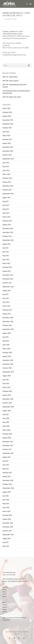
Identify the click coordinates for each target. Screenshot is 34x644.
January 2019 (7, 395)
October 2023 (7, 190)
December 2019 (8, 360)
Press (4, 602)
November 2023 (8, 186)
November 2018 (8, 399)
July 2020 (6, 337)
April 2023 (6, 213)
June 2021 (6, 298)
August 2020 (7, 333)
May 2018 (6, 422)
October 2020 (7, 325)
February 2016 (7, 515)
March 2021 (6, 306)
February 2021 (7, 310)
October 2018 (7, 403)
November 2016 (8, 480)
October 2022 (7, 236)
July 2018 (6, 414)
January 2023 (7, 225)
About (4, 592)
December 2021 (8, 275)
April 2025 (6, 132)
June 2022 (6, 252)
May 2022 (6, 256)
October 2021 (7, 283)
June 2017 (6, 465)
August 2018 (7, 411)
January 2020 (7, 356)
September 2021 (8, 287)
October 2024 (7, 155)
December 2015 (8, 523)
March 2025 (6, 136)
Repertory (5, 587)
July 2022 (6, 248)
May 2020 (6, 341)
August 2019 (7, 376)
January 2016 (7, 519)
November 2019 (8, 364)
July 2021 (6, 294)
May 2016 (6, 504)
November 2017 (8, 445)
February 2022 (7, 267)
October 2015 (7, 531)
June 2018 (6, 418)
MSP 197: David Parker (10, 77)
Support (5, 607)
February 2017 (7, 473)
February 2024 (7, 178)
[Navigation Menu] (31, 4)
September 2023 (8, 194)
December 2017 (8, 442)
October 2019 (7, 368)
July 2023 (6, 201)
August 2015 (7, 538)
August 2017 (7, 457)
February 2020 (7, 352)
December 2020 (8, 318)
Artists (4, 594)
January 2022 (7, 271)
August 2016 (7, 492)
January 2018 (7, 438)
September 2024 (8, 159)
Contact (5, 612)
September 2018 (8, 407)
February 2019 (7, 391)
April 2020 (6, 345)
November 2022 (8, 232)
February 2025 (7, 139)
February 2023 (7, 221)
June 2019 (6, 383)
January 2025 (7, 143)
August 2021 (7, 290)
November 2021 (8, 279)
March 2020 (6, 349)
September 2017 (8, 453)
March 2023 (6, 217)
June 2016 (6, 500)
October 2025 (7, 128)
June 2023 (6, 205)
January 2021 (7, 314)
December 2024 (8, 147)
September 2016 (8, 488)
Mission (5, 596)
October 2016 (7, 484)
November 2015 (8, 527)
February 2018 (7, 434)
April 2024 (6, 170)
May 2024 (6, 167)
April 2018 (6, 426)
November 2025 (8, 124)
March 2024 (6, 174)
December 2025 (8, 120)
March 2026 (6, 108)
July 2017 (6, 461)
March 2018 (6, 430)
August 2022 (7, 244)
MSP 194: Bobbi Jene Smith (12, 97)
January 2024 (7, 182)
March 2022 (6, 263)
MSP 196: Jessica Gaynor (11, 81)
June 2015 (6, 546)
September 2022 (8, 240)
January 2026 (7, 116)
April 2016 (6, 507)
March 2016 (6, 511)
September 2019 (8, 372)
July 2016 (6, 496)
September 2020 (8, 329)
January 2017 (7, 476)
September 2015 (8, 535)
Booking (5, 605)
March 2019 (6, 387)
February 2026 (7, 112)
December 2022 (8, 229)
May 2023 (6, 209)
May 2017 (6, 469)
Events (5, 590)
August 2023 (7, 198)
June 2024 (6, 163)
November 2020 (8, 321)
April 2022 (6, 260)
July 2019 (6, 380)
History (5, 609)
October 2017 (7, 449)
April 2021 (6, 302)
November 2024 (8, 151)
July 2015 (6, 542)
